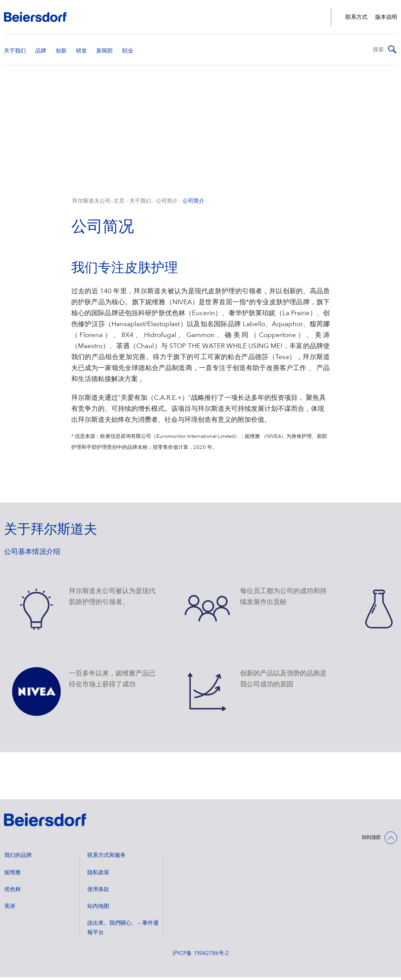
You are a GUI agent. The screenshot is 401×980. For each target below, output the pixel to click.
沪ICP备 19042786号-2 (200, 956)
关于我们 (140, 204)
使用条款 (98, 892)
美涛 (10, 909)
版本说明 (386, 17)
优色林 (13, 892)
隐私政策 (98, 875)
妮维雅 (13, 875)
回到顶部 (371, 840)
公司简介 (167, 204)
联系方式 (356, 17)
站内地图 (98, 909)
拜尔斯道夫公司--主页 (98, 204)
